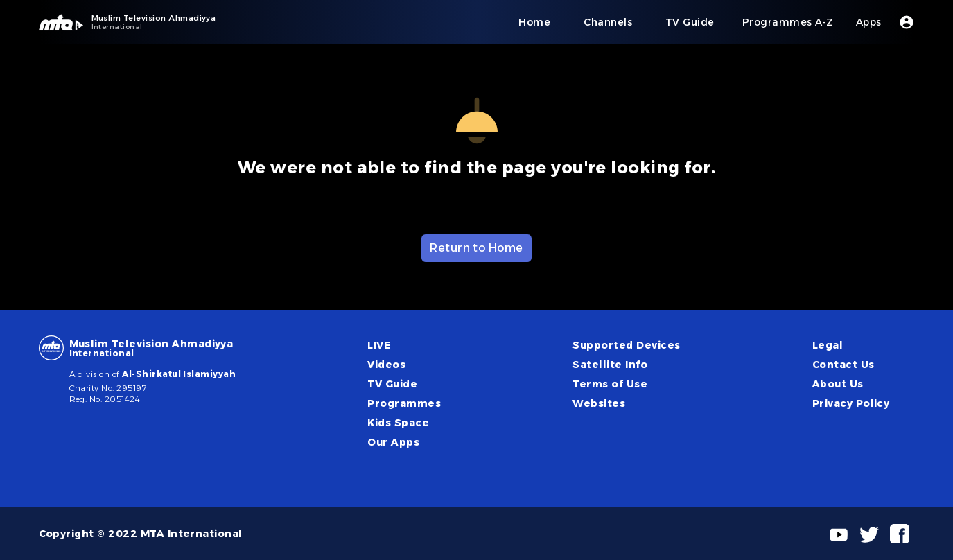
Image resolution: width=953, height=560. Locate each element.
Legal (828, 345)
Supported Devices (626, 345)
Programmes (404, 403)
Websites (599, 403)
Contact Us (843, 365)
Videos (386, 365)
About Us (838, 384)
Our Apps (393, 442)
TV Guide (392, 384)
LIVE (379, 345)
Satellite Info (610, 365)
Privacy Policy (851, 403)
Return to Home (476, 248)
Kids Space (398, 423)
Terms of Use (610, 384)
